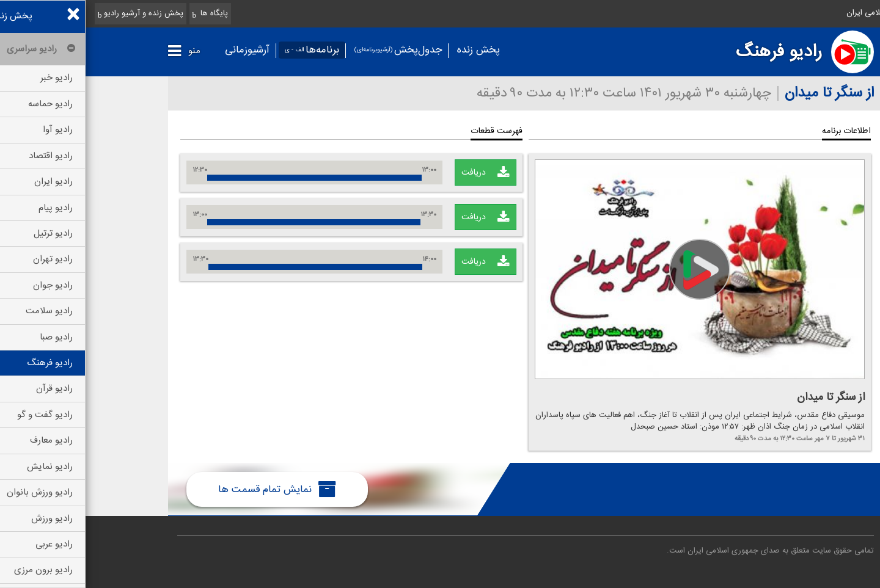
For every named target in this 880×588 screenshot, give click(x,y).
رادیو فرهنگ (693, 52)
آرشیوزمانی (162, 50)
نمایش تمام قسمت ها (192, 489)
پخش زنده (393, 50)
